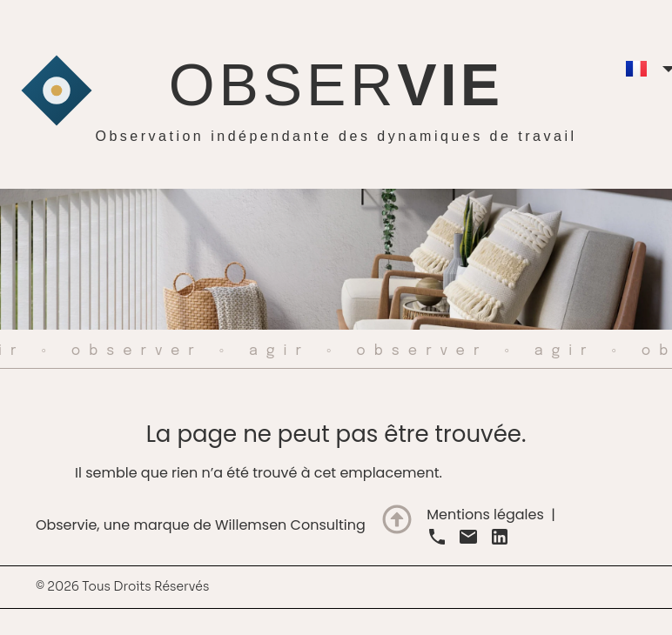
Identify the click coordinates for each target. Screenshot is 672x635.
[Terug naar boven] (397, 519)
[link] (437, 536)
